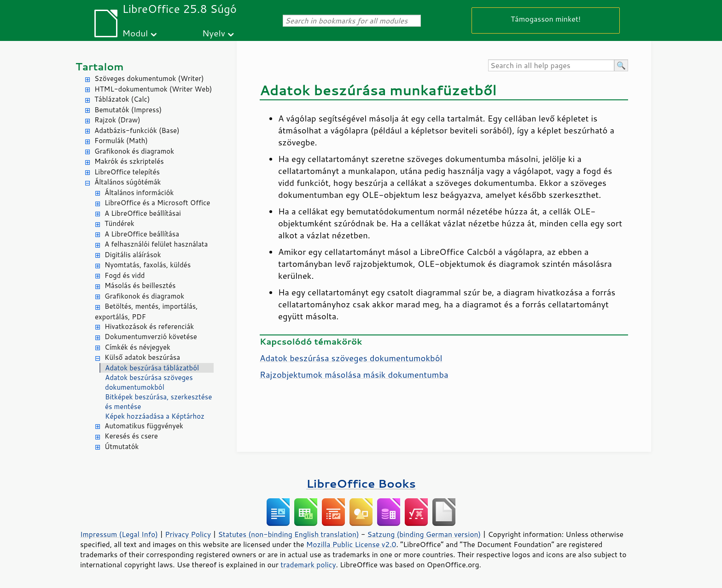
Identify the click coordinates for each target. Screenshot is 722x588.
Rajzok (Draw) (117, 120)
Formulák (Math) (121, 141)
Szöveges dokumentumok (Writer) (149, 78)
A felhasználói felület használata (156, 244)
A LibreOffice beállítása (142, 234)
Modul (135, 33)
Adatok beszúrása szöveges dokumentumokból (149, 382)
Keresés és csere (131, 436)
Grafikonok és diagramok (134, 151)
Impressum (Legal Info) (119, 534)
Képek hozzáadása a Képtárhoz (155, 416)
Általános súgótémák (128, 182)
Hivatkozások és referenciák (149, 326)
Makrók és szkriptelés (129, 161)
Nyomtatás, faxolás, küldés (148, 265)
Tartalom (100, 66)
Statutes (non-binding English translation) (288, 534)
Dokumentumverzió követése (151, 337)
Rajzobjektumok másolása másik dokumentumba (354, 375)
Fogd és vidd (125, 275)
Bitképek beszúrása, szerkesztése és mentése (158, 402)
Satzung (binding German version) (424, 534)
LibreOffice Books (361, 483)
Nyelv (214, 33)
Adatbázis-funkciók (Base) (137, 130)
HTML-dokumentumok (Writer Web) (153, 89)
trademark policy (308, 565)
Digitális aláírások (133, 255)
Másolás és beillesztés (140, 285)
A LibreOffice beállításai (143, 213)
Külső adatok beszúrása (142, 357)
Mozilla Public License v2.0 (351, 544)
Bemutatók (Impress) (128, 110)
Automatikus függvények (144, 426)
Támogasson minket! (546, 19)
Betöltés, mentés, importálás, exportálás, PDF (146, 311)
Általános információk (139, 193)
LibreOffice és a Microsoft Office (157, 203)
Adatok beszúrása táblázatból (152, 368)
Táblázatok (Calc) (122, 99)
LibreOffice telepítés (127, 172)
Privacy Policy (188, 534)
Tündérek (119, 223)
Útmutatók (122, 447)
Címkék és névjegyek (137, 347)
